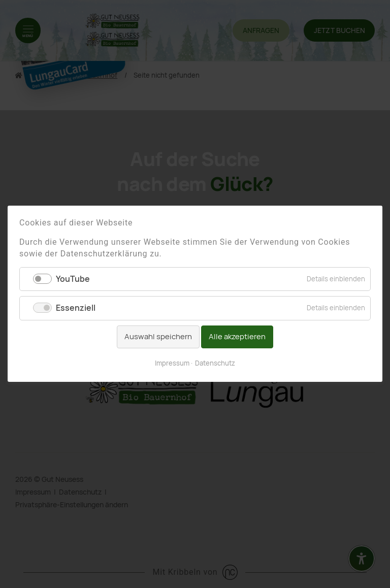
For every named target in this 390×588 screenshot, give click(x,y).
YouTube (73, 280)
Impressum (172, 363)
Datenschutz (215, 363)
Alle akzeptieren (237, 337)
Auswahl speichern (158, 337)
